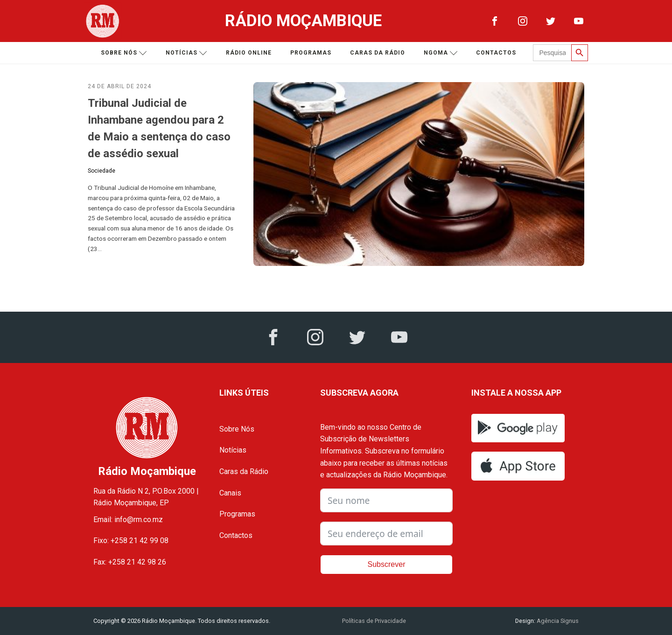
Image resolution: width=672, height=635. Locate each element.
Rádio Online (249, 53)
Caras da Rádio (378, 53)
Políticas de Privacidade (374, 621)
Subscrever (387, 564)
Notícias (186, 53)
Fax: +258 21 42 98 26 (130, 562)
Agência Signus (557, 621)
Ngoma (441, 53)
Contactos (496, 53)
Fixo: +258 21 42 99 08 (131, 541)
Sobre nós (124, 53)
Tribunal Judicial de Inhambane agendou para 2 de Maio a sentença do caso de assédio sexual (159, 128)
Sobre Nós (237, 429)
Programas (311, 53)
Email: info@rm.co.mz (128, 520)
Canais (230, 493)
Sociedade (101, 171)
